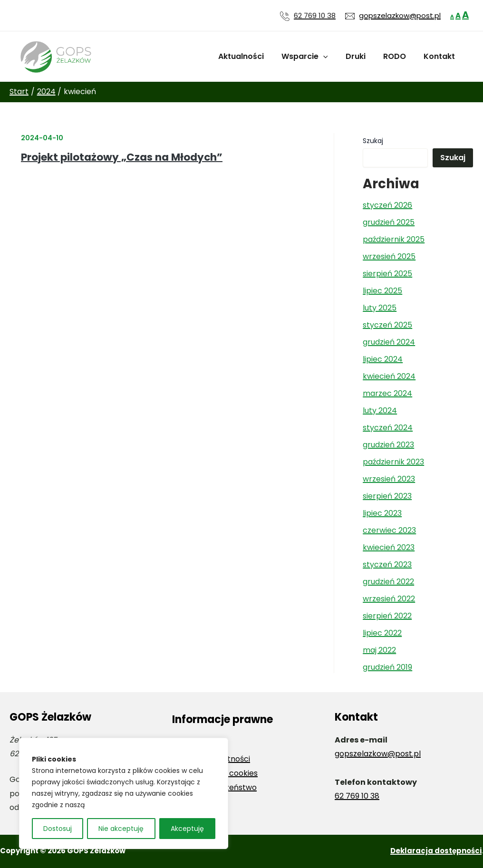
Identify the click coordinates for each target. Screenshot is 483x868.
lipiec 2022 (382, 633)
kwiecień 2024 (389, 376)
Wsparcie (313, 57)
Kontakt (441, 56)
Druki (362, 56)
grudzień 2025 (389, 222)
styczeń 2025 (387, 325)
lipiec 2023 (382, 513)
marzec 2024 (387, 393)
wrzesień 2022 (389, 599)
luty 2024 (380, 410)
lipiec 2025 (382, 291)
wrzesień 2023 (389, 479)
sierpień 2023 (387, 496)
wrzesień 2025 (389, 256)
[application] (332, 57)
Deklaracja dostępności (436, 851)
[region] (124, 793)
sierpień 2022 (387, 616)
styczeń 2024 (388, 428)
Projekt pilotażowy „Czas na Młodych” (122, 157)
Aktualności (252, 56)
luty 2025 (380, 308)
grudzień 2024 (389, 342)
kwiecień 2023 (389, 547)
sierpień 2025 (387, 274)
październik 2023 (393, 462)
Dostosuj (58, 829)
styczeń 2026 (387, 205)
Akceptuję (187, 829)
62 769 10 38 (315, 15)
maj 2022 (379, 650)
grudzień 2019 (387, 667)
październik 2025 (394, 239)
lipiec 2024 (383, 359)
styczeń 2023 (387, 564)
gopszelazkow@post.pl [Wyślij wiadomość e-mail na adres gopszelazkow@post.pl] (400, 15)
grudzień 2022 (388, 582)
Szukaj (373, 141)
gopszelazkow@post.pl (378, 754)
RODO (398, 56)
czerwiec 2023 (389, 530)
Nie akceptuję (121, 829)
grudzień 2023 (388, 445)
